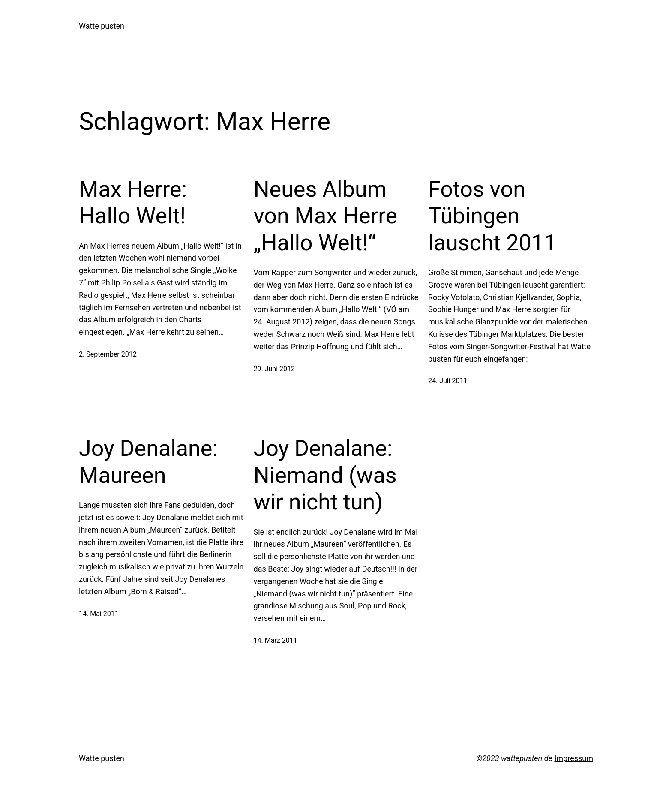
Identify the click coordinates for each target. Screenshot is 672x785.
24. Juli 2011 (448, 381)
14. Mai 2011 (99, 614)
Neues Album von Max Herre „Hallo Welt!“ (325, 216)
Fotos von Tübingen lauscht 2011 (492, 216)
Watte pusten (102, 26)
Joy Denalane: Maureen (148, 462)
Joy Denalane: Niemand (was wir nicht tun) (325, 475)
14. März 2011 (276, 640)
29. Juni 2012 (274, 369)
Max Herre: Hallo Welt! (133, 202)
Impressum (574, 758)
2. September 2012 (108, 354)
